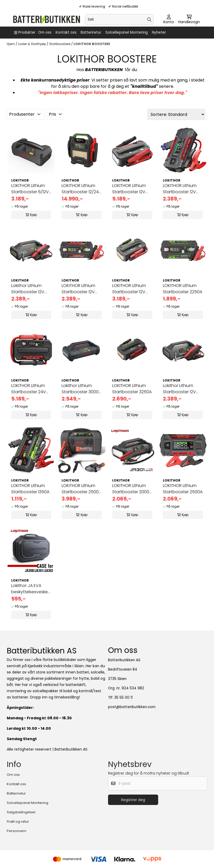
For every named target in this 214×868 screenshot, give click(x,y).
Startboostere (60, 44)
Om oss (45, 32)
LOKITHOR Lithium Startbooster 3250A (132, 389)
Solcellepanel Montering (127, 32)
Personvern (17, 831)
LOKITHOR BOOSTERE (92, 44)
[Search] (149, 20)
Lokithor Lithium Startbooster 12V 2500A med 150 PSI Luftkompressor (30, 289)
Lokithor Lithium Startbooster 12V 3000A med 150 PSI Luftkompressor (181, 389)
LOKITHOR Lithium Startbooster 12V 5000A (129, 289)
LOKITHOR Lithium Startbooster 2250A (183, 289)
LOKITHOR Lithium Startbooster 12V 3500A (78, 289)
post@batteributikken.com (132, 707)
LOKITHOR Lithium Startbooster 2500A (183, 489)
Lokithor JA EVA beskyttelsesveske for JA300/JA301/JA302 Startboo (31, 589)
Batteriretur (91, 32)
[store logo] (46, 20)
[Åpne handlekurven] (189, 20)
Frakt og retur (18, 822)
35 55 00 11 (123, 698)
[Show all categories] (25, 33)
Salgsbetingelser (21, 812)
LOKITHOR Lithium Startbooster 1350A (30, 489)
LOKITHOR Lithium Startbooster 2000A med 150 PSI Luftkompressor (132, 489)
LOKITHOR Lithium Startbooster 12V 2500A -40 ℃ (180, 189)
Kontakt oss (66, 32)
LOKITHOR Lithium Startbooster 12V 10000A (129, 189)
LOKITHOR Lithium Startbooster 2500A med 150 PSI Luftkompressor (81, 489)
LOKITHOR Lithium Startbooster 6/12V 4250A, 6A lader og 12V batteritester (30, 189)
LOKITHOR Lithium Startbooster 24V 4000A (29, 389)
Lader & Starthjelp (32, 44)
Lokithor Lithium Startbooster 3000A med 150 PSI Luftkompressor (81, 389)
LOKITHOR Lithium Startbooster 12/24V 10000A (82, 189)
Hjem (11, 44)
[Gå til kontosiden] (169, 20)
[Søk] (119, 20)
